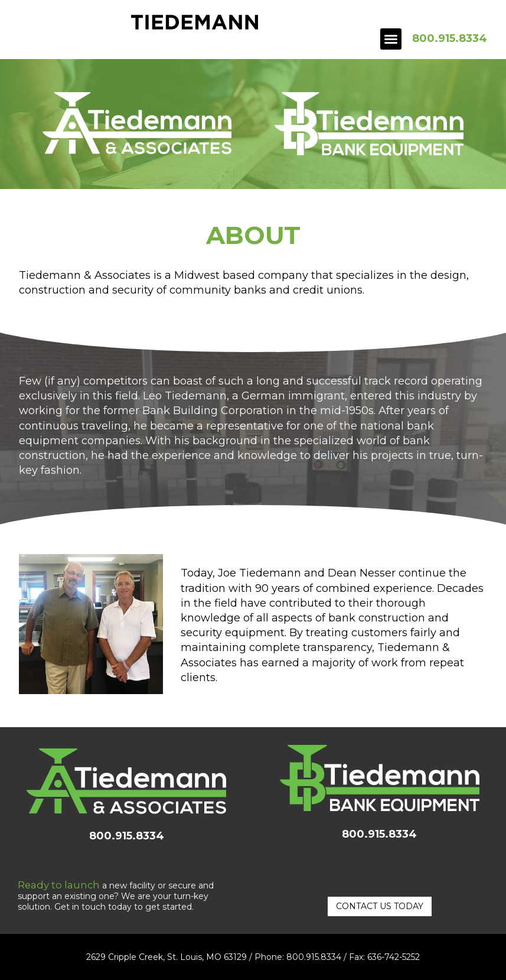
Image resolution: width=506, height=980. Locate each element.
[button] (391, 39)
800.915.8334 (450, 38)
